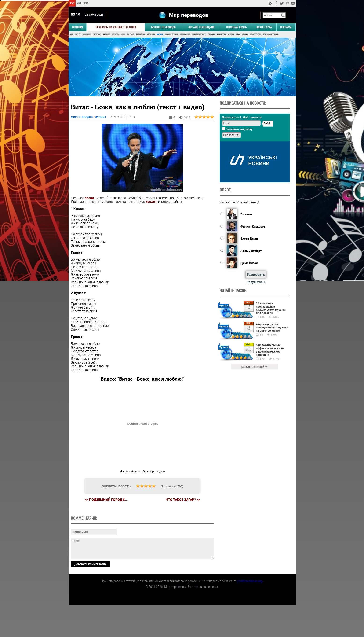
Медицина (151, 35)
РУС (72, 3)
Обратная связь (236, 27)
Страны (245, 35)
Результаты (256, 282)
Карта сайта (264, 27)
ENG (86, 3)
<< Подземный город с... (106, 499)
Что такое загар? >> (183, 500)
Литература (140, 35)
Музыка (160, 35)
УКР (79, 3)
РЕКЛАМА (286, 27)
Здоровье (97, 35)
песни (89, 198)
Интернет (106, 35)
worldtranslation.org (249, 613)
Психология (221, 35)
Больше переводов (163, 27)
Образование (185, 35)
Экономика (87, 35)
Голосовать (256, 274)
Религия (231, 35)
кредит (151, 201)
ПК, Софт (130, 35)
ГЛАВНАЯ (77, 27)
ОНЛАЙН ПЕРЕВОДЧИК (201, 27)
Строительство (256, 35)
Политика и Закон (199, 35)
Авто (71, 35)
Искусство (116, 35)
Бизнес (78, 35)
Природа (211, 35)
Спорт (238, 35)
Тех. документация (271, 35)
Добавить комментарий (90, 596)
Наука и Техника (172, 35)
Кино (123, 35)
